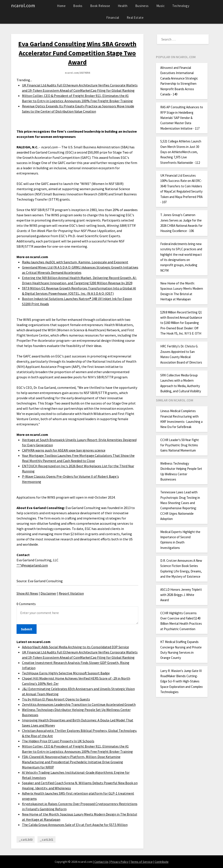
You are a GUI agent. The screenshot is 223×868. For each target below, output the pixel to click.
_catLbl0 (26, 839)
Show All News (27, 593)
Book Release (100, 6)
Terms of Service (142, 862)
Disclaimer (48, 593)
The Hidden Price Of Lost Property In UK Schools (58, 741)
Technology (181, 6)
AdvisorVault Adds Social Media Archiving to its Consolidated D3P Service (75, 647)
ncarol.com (23, 5)
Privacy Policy (119, 862)
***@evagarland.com (32, 565)
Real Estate (135, 18)
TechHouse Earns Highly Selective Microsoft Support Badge (66, 673)
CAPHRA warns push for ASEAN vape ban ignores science (64, 450)
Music (161, 6)
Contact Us (101, 862)
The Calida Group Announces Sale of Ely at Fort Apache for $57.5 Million (75, 825)
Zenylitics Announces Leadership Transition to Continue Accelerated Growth (79, 704)
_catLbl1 (46, 839)
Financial (113, 18)
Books (78, 6)
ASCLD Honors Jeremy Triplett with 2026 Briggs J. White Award (181, 595)
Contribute (162, 862)
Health (123, 6)
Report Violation (71, 593)
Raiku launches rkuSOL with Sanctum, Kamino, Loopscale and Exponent (75, 262)
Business (142, 6)
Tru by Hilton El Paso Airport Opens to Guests (56, 699)
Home (61, 6)
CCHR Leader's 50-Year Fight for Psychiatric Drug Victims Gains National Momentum (180, 445)
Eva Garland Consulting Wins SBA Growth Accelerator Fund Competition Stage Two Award (77, 53)
